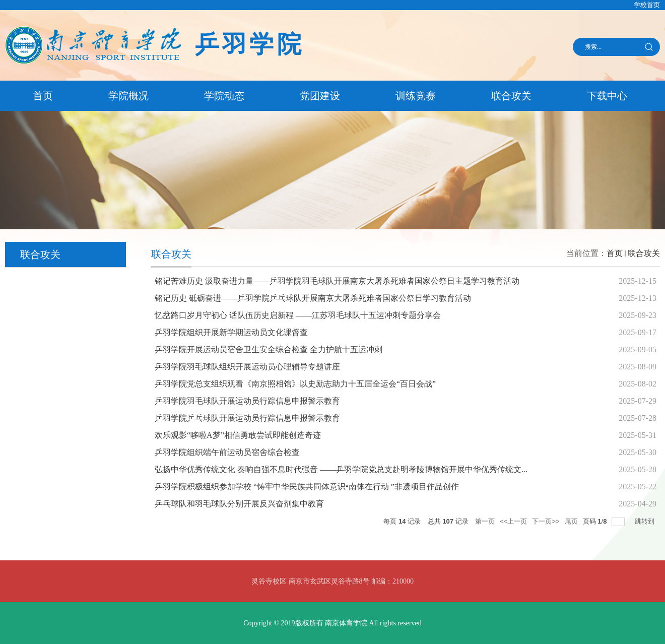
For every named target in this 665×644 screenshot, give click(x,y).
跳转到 (646, 521)
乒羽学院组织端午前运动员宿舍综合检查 (227, 452)
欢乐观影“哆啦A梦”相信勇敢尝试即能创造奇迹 (238, 435)
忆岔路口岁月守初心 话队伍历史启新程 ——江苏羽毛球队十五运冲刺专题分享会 (298, 315)
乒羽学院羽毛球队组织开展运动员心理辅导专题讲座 (247, 367)
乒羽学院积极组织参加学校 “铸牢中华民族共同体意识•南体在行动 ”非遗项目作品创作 (307, 487)
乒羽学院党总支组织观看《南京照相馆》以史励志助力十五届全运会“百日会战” (295, 384)
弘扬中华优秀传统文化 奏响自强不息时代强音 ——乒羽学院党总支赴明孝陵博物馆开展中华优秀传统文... (341, 469)
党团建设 (320, 96)
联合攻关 (511, 96)
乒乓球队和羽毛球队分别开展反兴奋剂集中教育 (239, 504)
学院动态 (224, 96)
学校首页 (647, 5)
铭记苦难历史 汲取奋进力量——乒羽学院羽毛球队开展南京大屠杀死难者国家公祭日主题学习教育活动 (337, 281)
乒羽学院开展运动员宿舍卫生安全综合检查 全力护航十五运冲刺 (269, 349)
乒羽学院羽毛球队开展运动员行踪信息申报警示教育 (247, 401)
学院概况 (128, 96)
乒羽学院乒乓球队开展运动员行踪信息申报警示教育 (247, 418)
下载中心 (607, 96)
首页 (43, 96)
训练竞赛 (416, 96)
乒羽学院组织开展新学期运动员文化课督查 (231, 332)
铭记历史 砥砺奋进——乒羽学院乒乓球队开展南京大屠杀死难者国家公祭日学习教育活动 (313, 298)
